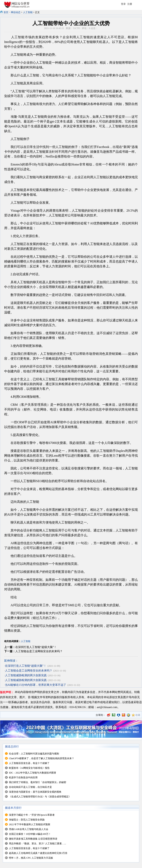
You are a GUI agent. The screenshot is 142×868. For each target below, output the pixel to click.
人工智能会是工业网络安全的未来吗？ (39, 651)
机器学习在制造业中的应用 (23, 778)
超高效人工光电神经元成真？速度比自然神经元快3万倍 (38, 853)
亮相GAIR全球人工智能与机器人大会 (28, 829)
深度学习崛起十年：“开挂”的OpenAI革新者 (32, 815)
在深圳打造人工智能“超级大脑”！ (36, 647)
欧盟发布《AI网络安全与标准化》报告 (29, 768)
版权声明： (7, 692)
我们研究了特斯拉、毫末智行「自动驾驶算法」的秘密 (38, 782)
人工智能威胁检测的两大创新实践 (26, 675)
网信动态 (16, 12)
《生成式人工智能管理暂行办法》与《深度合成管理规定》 (40, 797)
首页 (6, 12)
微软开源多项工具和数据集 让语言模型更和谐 (33, 839)
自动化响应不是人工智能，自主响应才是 (30, 787)
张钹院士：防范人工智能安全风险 (27, 820)
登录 (123, 4)
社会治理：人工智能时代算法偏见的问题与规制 (34, 754)
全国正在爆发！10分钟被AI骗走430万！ (30, 834)
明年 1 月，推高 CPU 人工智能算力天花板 (31, 858)
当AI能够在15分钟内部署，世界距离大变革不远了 (36, 685)
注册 (130, 4)
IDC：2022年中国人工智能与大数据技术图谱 (32, 773)
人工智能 (28, 12)
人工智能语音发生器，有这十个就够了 (29, 763)
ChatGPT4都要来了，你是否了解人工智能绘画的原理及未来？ (41, 758)
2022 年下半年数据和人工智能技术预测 (29, 824)
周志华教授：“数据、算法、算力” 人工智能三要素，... (37, 844)
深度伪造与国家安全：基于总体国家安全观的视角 (35, 792)
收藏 (138, 715)
